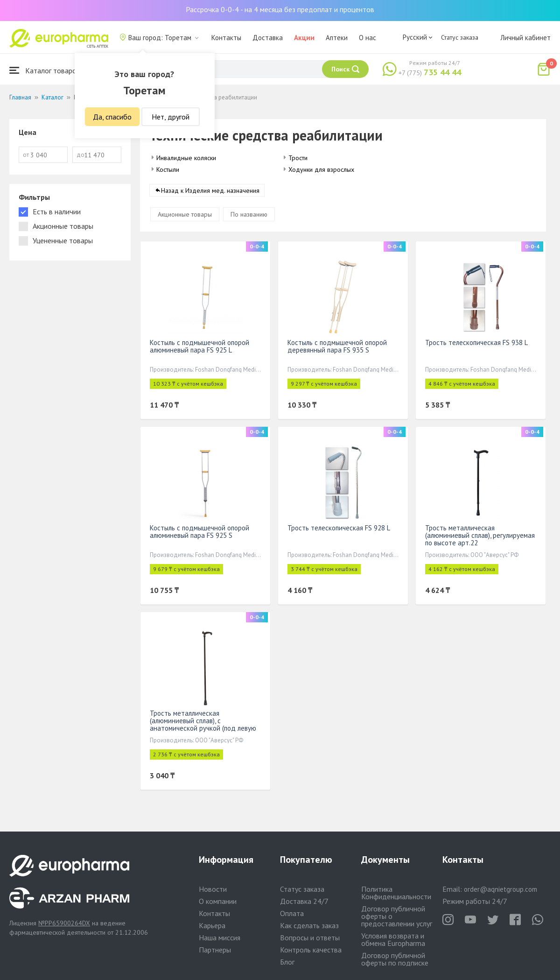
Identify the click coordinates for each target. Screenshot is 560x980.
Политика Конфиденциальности (396, 893)
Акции (304, 38)
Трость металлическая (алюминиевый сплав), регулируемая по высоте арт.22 (480, 536)
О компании (218, 901)
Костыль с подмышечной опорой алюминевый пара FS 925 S (199, 532)
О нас (367, 38)
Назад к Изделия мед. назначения (210, 191)
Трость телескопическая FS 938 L (476, 343)
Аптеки (337, 38)
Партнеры (215, 950)
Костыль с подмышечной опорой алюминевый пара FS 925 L (199, 347)
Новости (213, 889)
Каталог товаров (45, 70)
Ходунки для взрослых (321, 169)
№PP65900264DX (64, 923)
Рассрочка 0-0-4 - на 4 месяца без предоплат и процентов (280, 9)
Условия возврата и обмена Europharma (393, 939)
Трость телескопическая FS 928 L (339, 528)
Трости (298, 158)
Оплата (292, 913)
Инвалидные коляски (186, 158)
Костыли (168, 169)
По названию (249, 215)
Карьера (212, 925)
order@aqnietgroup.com (500, 889)
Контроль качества (311, 950)
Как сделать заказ (309, 925)
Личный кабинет (525, 38)
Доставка (268, 38)
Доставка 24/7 (304, 901)
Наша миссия (220, 938)
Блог (287, 962)
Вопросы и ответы (310, 938)
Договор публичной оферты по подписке (395, 959)
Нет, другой (171, 117)
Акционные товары (185, 215)
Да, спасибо (112, 117)
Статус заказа (460, 37)
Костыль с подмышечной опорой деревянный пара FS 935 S (337, 347)
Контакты (226, 38)
